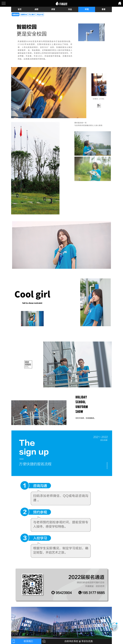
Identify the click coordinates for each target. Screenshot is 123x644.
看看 (104, 9)
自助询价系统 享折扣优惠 (79, 641)
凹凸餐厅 (32, 15)
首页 (20, 9)
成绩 (36, 9)
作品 (70, 9)
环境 (87, 9)
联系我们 (28, 641)
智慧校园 (16, 15)
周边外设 (40, 15)
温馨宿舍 (24, 15)
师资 (53, 9)
